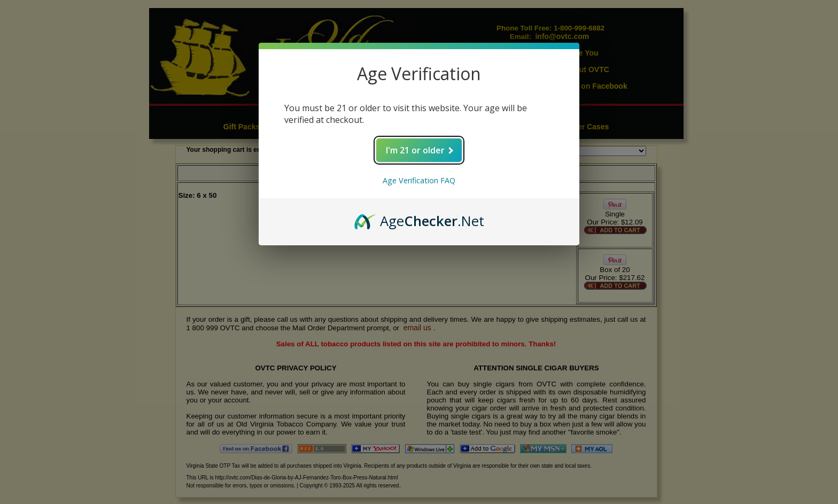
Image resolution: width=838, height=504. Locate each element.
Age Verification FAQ (419, 180)
